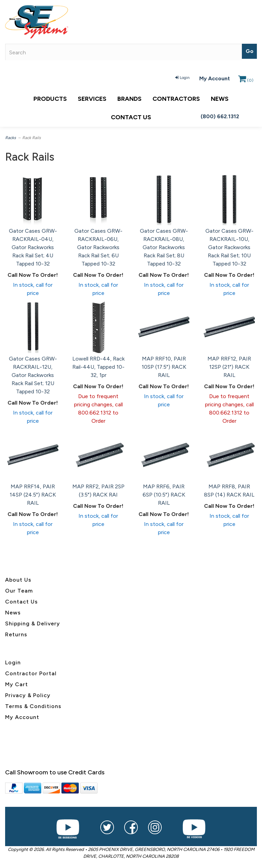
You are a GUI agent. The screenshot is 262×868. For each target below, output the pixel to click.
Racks (11, 138)
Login (183, 78)
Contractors (176, 99)
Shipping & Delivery (33, 623)
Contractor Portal (31, 673)
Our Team (19, 591)
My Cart (17, 684)
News (220, 99)
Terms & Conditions (33, 706)
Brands (129, 99)
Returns (16, 634)
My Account (215, 78)
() (246, 80)
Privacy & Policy (28, 695)
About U (17, 580)
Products (50, 99)
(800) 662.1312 (220, 116)
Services (92, 99)
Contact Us (131, 117)
